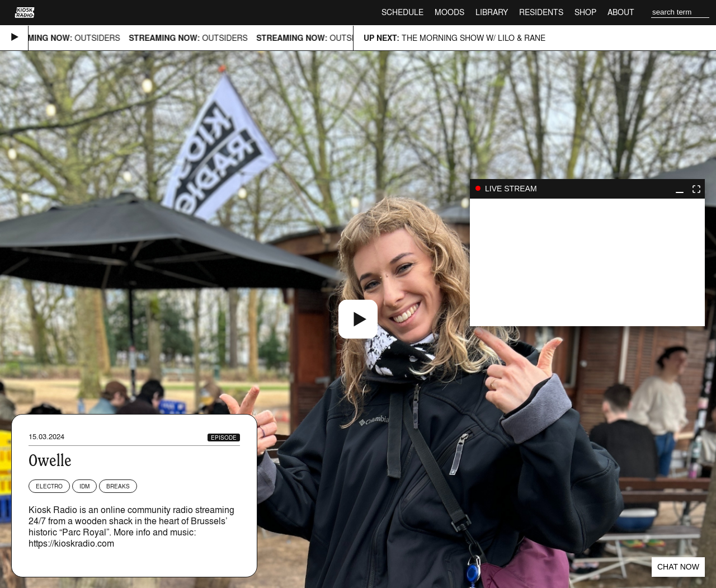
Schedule (402, 12)
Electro (49, 486)
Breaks (118, 486)
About (621, 12)
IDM (84, 486)
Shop (585, 12)
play (587, 262)
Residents (541, 12)
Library (492, 12)
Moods (449, 12)
